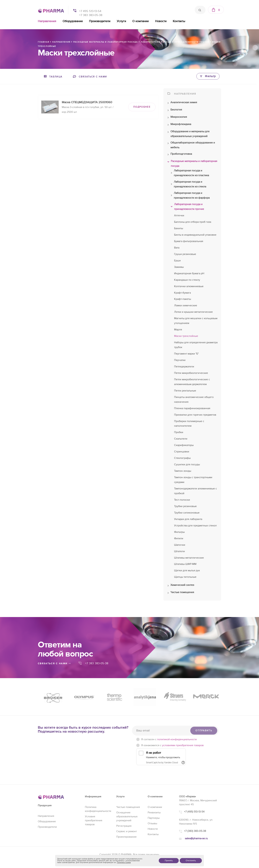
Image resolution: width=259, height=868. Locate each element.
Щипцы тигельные (185, 577)
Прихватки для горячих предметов (195, 415)
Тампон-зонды (183, 471)
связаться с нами (54, 664)
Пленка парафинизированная (192, 408)
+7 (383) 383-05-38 (195, 831)
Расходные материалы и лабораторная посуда (192, 164)
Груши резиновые (185, 254)
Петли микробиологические (191, 373)
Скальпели (181, 439)
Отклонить (191, 861)
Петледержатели (184, 367)
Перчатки (180, 360)
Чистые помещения (181, 593)
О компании (140, 21)
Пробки (179, 432)
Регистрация (124, 826)
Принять (169, 861)
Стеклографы (182, 458)
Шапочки (180, 545)
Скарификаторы (184, 445)
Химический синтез (181, 586)
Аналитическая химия (182, 103)
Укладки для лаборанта (188, 519)
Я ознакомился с (172, 745)
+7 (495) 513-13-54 (194, 812)
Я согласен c (169, 739)
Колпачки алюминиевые (189, 286)
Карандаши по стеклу (187, 280)
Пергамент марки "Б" (186, 354)
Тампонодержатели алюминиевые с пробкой (195, 491)
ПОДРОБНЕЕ (142, 107)
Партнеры (154, 818)
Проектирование (126, 837)
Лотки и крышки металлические (193, 312)
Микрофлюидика (179, 125)
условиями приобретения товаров (183, 745)
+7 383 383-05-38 (91, 15)
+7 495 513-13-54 (90, 11)
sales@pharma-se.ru (196, 838)
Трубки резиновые (185, 506)
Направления (47, 21)
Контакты (179, 21)
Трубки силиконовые (187, 513)
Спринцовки (182, 452)
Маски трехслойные (186, 336)
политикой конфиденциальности (177, 739)
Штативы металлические (189, 558)
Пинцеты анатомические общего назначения (194, 399)
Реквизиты (154, 813)
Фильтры (179, 532)
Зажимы (179, 267)
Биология (175, 110)
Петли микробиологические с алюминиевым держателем (192, 382)
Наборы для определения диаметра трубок (196, 345)
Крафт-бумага (182, 293)
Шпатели (179, 551)
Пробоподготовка (180, 155)
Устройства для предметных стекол (195, 526)
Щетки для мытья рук (187, 570)
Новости (161, 21)
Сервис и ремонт (127, 831)
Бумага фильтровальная (189, 241)
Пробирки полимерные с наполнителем (189, 424)
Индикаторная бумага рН (189, 273)
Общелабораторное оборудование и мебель (191, 145)
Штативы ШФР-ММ (185, 564)
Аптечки (179, 215)
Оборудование (73, 21)
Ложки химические (186, 305)
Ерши (177, 261)
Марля (178, 330)
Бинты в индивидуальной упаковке (195, 235)
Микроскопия (177, 118)
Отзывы (152, 823)
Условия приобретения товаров (94, 820)
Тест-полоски (182, 500)
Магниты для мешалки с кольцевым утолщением (196, 321)
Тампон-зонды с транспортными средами (193, 480)
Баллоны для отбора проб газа (193, 222)
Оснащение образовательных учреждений (127, 816)
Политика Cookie (124, 862)
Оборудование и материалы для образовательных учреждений (188, 134)
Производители (100, 21)
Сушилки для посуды (187, 464)
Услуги (121, 21)
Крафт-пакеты (183, 299)
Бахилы (179, 228)
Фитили (179, 538)
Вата (177, 248)
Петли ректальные (185, 391)
